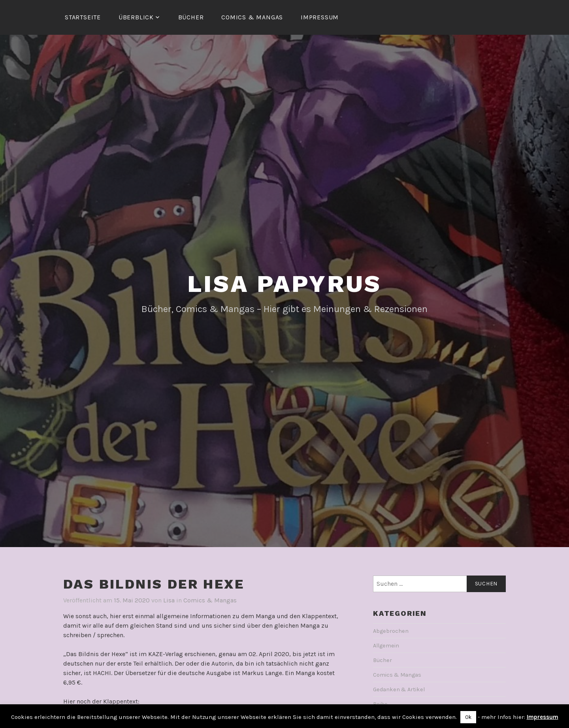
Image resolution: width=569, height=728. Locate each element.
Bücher (191, 17)
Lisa (169, 600)
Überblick (136, 17)
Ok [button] (468, 717)
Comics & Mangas (252, 17)
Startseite (83, 17)
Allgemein (386, 646)
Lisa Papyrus (285, 284)
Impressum (320, 17)
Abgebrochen (391, 631)
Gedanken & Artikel (399, 689)
